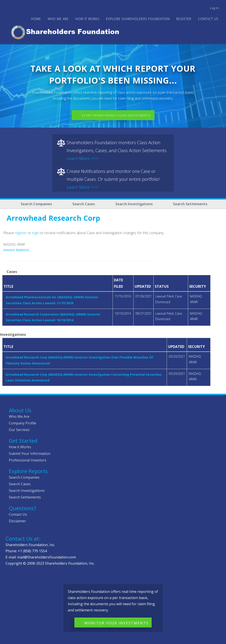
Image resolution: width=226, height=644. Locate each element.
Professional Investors (28, 460)
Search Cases (84, 204)
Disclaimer (17, 521)
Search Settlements (190, 204)
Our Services (19, 430)
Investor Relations (16, 250)
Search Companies (36, 204)
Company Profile (23, 423)
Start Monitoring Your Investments (116, 115)
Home (36, 19)
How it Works (20, 447)
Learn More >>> (83, 158)
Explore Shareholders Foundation (138, 19)
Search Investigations (134, 204)
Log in (214, 8)
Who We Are (19, 416)
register (21, 233)
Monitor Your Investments (116, 623)
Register (184, 19)
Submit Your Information (30, 454)
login (36, 233)
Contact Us (208, 19)
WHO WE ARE (58, 19)
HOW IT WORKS (87, 19)
